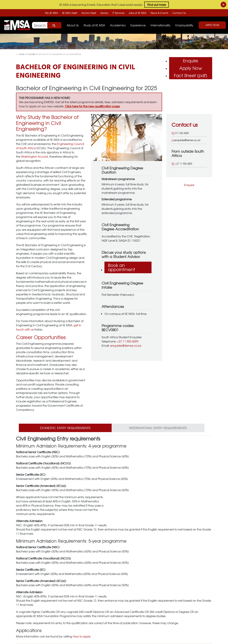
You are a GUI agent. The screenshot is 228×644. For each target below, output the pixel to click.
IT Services (118, 13)
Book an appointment (121, 267)
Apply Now (212, 25)
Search (54, 25)
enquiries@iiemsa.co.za (126, 345)
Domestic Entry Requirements (65, 428)
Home (22, 54)
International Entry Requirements (158, 428)
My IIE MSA (52, 13)
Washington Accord (35, 156)
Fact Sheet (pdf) (191, 75)
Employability (184, 25)
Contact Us (179, 13)
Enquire (191, 61)
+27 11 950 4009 (128, 341)
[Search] (47, 25)
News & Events (159, 13)
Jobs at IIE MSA (137, 13)
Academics (118, 25)
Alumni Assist (89, 13)
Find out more (157, 5)
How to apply (82, 636)
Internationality (160, 25)
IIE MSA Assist (70, 13)
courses (32, 54)
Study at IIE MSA (94, 25)
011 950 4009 (180, 133)
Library (104, 13)
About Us (73, 25)
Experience (138, 25)
